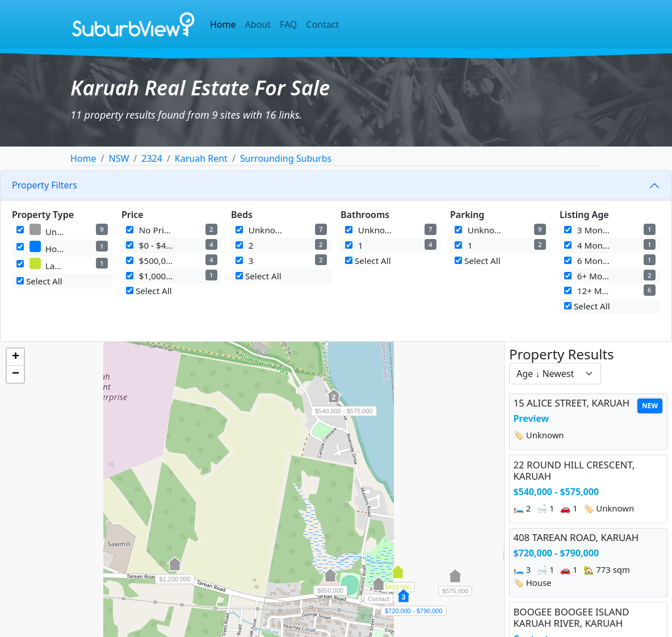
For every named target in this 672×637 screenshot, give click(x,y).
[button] (334, 402)
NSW (119, 158)
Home (223, 24)
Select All (39, 281)
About (258, 24)
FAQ (288, 24)
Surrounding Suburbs (286, 158)
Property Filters (45, 185)
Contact (322, 24)
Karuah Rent (201, 158)
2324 (152, 158)
